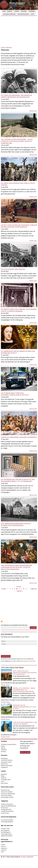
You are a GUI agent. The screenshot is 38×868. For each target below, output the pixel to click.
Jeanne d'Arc (4, 764)
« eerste (18, 587)
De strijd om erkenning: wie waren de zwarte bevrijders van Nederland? (16, 96)
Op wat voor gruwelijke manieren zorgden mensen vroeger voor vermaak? (19, 226)
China (2, 781)
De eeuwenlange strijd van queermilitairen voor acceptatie (15, 394)
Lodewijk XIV (4, 767)
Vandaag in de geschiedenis (9, 744)
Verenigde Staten (6, 780)
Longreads (4, 750)
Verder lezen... (6, 685)
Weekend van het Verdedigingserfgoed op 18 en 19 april (24, 707)
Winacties (4, 751)
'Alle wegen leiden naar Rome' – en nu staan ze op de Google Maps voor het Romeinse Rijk (17, 141)
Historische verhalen (9, 14)
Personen (24, 11)
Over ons (3, 846)
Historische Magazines (9, 817)
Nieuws (9, 47)
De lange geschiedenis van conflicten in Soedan (18, 184)
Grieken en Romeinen (7, 804)
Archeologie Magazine (7, 822)
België (3, 776)
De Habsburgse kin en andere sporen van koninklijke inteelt (18, 352)
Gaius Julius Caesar (6, 762)
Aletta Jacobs (4, 758)
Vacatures (4, 850)
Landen (17, 11)
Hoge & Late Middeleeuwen (9, 806)
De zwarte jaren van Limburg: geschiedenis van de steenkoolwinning (19, 310)
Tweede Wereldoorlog (7, 811)
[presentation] (15, 649)
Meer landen (4, 783)
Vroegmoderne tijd (6, 809)
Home (4, 11)
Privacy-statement (27, 857)
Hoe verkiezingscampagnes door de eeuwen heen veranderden (16, 524)
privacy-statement (31, 661)
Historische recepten (7, 792)
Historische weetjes (6, 795)
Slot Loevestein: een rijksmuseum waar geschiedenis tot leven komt (25, 673)
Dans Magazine (5, 830)
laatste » (20, 591)
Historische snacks (23, 14)
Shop (33, 14)
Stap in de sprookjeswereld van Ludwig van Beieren (25, 723)
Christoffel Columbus (7, 760)
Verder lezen (33, 111)
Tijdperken (32, 11)
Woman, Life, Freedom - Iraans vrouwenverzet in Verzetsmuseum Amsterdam (24, 690)
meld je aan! (25, 752)
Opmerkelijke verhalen (7, 797)
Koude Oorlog (5, 813)
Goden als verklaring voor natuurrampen (19, 437)
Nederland (4, 774)
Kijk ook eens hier (7, 825)
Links (2, 852)
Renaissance (4, 808)
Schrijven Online (5, 829)
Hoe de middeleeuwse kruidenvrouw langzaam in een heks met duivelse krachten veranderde (16, 567)
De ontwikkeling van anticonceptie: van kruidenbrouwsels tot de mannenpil (18, 480)
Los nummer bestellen (7, 820)
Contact (3, 845)
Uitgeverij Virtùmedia (7, 836)
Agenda (3, 748)
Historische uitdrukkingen (8, 794)
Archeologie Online (6, 834)
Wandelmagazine (6, 832)
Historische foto (5, 790)
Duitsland (4, 778)
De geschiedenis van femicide (13, 269)
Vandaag (10, 11)
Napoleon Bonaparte (7, 765)
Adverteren (4, 848)
